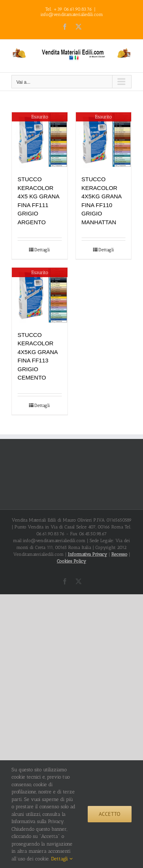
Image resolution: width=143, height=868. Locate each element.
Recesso (119, 554)
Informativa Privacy (88, 554)
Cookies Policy (71, 561)
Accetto (110, 814)
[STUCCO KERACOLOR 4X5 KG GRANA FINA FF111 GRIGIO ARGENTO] (40, 140)
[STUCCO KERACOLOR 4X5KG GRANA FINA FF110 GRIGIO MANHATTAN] (104, 140)
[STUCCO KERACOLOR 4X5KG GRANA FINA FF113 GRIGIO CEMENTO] (40, 295)
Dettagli (42, 250)
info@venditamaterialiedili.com (72, 14)
